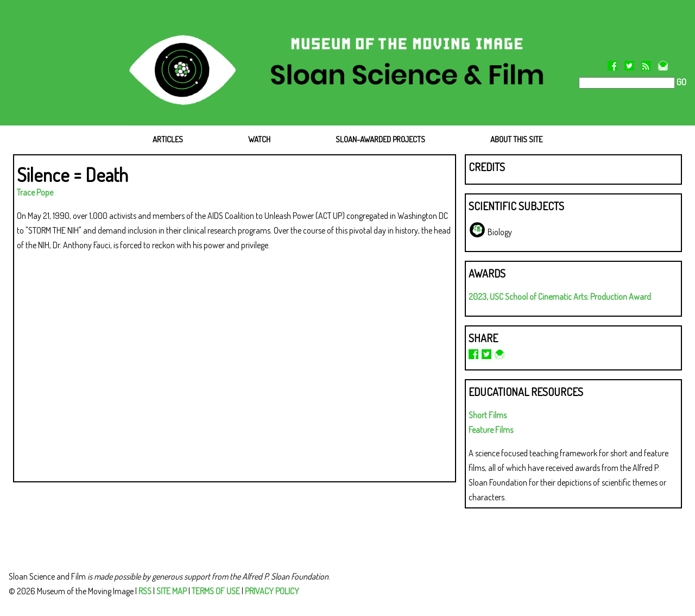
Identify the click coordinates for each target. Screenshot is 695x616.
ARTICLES (168, 139)
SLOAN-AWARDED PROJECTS (380, 139)
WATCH (259, 139)
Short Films (488, 415)
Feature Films (491, 430)
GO (681, 82)
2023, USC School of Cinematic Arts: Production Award (560, 297)
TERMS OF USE (216, 591)
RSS (145, 591)
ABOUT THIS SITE (516, 139)
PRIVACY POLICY (272, 591)
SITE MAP (172, 591)
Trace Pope (35, 192)
